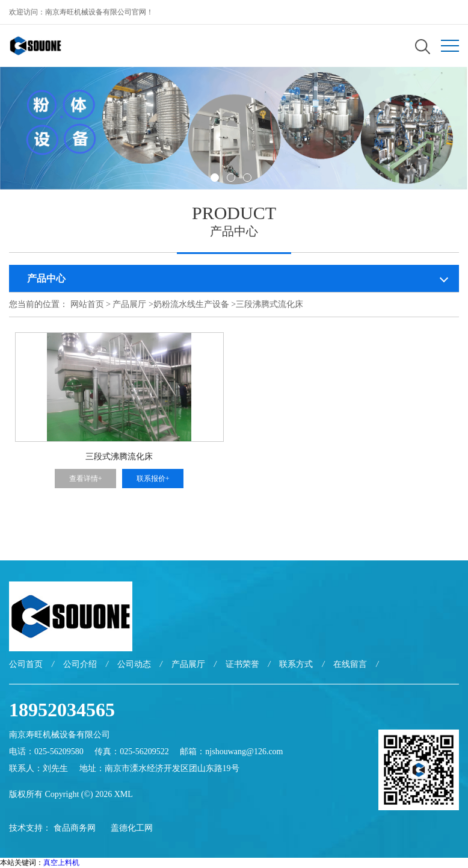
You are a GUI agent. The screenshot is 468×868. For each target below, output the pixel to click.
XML (124, 794)
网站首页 (87, 304)
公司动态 (134, 664)
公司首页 (26, 664)
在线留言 (350, 664)
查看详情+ (86, 479)
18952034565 (62, 710)
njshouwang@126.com (244, 752)
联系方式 (296, 664)
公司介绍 (80, 664)
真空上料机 (61, 863)
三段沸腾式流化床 (269, 304)
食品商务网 (75, 828)
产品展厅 (129, 304)
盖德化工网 (132, 828)
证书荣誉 (242, 664)
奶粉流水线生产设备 (191, 304)
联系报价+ (153, 479)
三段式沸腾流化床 (119, 457)
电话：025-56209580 (46, 752)
